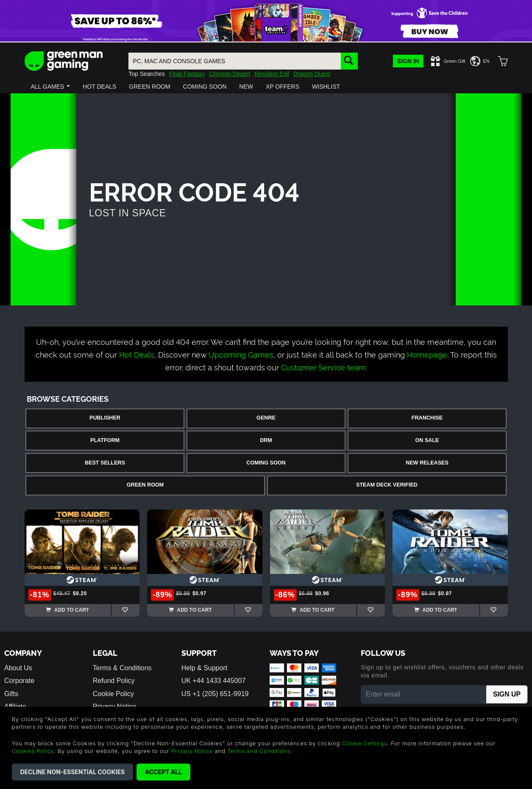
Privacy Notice (192, 751)
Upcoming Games (241, 354)
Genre (266, 418)
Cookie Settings (365, 743)
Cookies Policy (33, 751)
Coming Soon (266, 463)
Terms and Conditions (259, 751)
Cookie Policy (113, 694)
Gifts (11, 694)
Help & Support (205, 668)
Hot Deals (137, 354)
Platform (105, 440)
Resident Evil (272, 74)
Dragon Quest (312, 74)
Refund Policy (114, 681)
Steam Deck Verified (387, 485)
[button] (51, 87)
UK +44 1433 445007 (214, 681)
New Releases (427, 463)
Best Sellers (105, 463)
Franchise (427, 418)
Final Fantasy (187, 74)
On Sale (427, 440)
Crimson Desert (230, 74)
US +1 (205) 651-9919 (215, 694)
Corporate (19, 681)
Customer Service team (323, 367)
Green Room (145, 485)
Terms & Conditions (122, 668)
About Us (18, 668)
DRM (266, 440)
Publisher (105, 418)
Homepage (427, 354)
